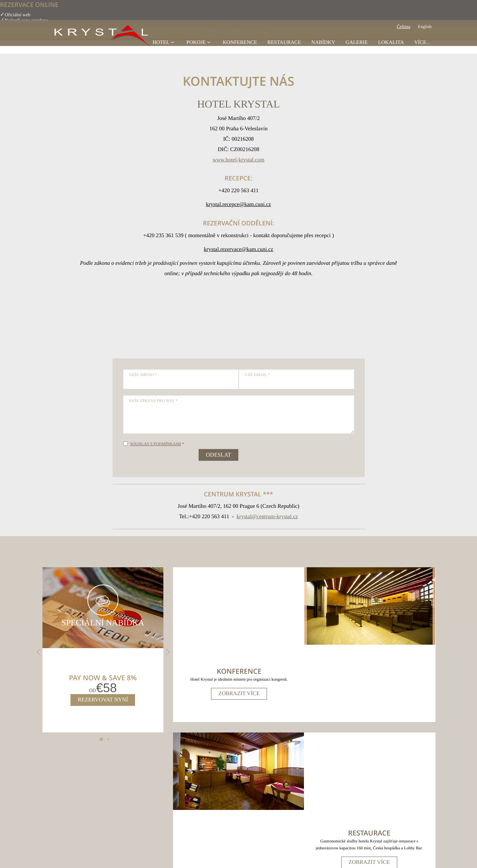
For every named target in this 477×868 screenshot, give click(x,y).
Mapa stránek (194, 832)
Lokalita (391, 50)
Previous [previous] (37, 652)
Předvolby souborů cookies (269, 832)
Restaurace (284, 50)
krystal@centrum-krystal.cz (267, 517)
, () (175, 781)
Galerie (356, 50)
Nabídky (323, 50)
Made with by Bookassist (238, 856)
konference (240, 50)
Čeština (404, 34)
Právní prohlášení (225, 832)
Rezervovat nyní (102, 700)
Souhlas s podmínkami (156, 444)
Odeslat (218, 455)
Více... (422, 50)
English (425, 34)
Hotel (164, 50)
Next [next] (167, 652)
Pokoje (199, 50)
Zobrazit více (239, 616)
